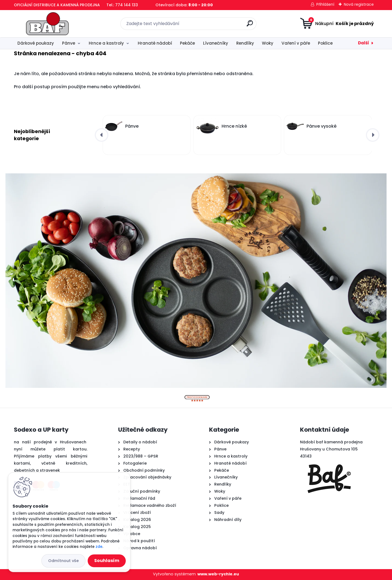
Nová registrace (359, 4)
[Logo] (47, 24)
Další (364, 43)
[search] (250, 25)
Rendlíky (245, 43)
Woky (268, 43)
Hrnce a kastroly (106, 43)
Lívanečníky (216, 43)
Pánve (69, 43)
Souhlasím (107, 561)
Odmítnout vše (63, 561)
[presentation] (102, 135)
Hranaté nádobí (155, 43)
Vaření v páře (296, 43)
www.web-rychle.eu (218, 574)
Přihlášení (325, 4)
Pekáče (187, 43)
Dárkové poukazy (36, 43)
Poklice (325, 43)
